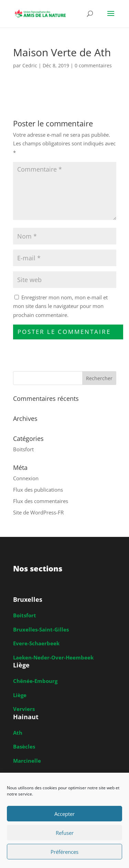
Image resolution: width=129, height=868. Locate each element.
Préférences (64, 852)
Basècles (24, 746)
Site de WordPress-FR (38, 512)
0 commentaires (93, 65)
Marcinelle (27, 761)
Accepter (64, 814)
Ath (18, 733)
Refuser (65, 833)
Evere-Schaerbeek (36, 643)
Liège (20, 695)
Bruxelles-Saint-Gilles (41, 629)
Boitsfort (23, 449)
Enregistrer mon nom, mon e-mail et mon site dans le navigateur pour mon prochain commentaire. (60, 306)
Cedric (30, 65)
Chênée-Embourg (35, 681)
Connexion (26, 478)
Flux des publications (38, 490)
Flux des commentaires (41, 501)
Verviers (24, 709)
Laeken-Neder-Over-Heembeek (53, 657)
